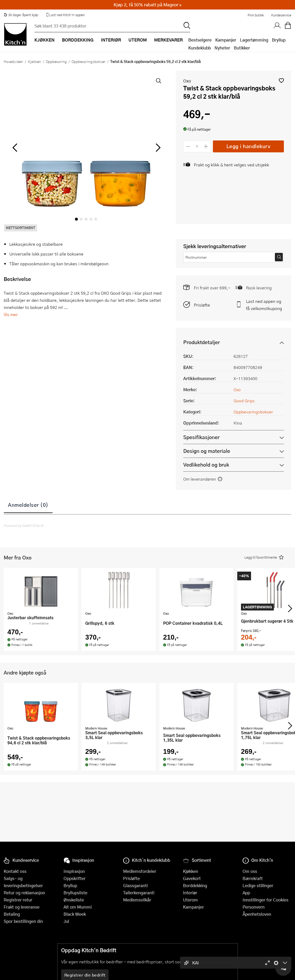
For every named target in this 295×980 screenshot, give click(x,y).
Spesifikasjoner (201, 437)
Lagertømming (254, 40)
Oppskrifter (75, 878)
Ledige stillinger (258, 885)
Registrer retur (18, 900)
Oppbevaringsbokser (88, 61)
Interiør (190, 893)
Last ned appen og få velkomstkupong (264, 305)
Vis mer (11, 314)
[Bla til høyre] (157, 148)
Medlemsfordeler (140, 871)
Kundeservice (281, 15)
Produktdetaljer (202, 342)
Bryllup (279, 40)
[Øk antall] (206, 146)
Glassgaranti (135, 885)
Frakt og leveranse (22, 907)
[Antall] (197, 146)
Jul (66, 921)
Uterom (190, 900)
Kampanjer (226, 40)
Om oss (250, 871)
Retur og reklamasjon (24, 893)
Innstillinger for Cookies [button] (265, 900)
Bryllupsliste (75, 893)
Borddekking (195, 885)
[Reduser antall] (188, 146)
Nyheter (222, 48)
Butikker (242, 48)
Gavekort (192, 878)
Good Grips (244, 401)
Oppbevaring (56, 61)
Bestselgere (200, 40)
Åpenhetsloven (257, 914)
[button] (281, 81)
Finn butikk (256, 15)
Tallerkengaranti (139, 893)
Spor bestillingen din (23, 921)
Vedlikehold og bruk (206, 465)
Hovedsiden (13, 61)
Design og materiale (207, 451)
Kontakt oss (15, 871)
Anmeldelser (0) (28, 505)
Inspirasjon (74, 871)
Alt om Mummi (78, 907)
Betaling (12, 914)
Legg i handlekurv (249, 146)
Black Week (75, 914)
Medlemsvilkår (137, 900)
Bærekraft (253, 878)
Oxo (187, 81)
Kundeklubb (200, 48)
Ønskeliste (74, 900)
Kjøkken (34, 61)
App (246, 893)
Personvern (254, 907)
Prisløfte (202, 305)
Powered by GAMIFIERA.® (24, 526)
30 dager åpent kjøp (21, 15)
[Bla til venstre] (15, 148)
